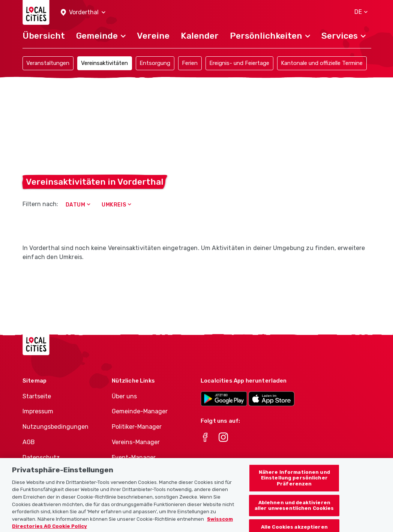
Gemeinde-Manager (140, 411)
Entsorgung (155, 63)
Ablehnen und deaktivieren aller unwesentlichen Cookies (294, 513)
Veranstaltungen (48, 63)
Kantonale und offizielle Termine (322, 63)
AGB (29, 442)
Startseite (37, 396)
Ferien (190, 63)
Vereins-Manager (136, 442)
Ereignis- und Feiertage (239, 63)
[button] (83, 13)
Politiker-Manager (137, 427)
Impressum (38, 411)
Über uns (124, 396)
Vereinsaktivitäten (104, 63)
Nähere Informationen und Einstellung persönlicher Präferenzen (294, 486)
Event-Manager (134, 457)
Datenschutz (41, 457)
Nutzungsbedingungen (55, 427)
